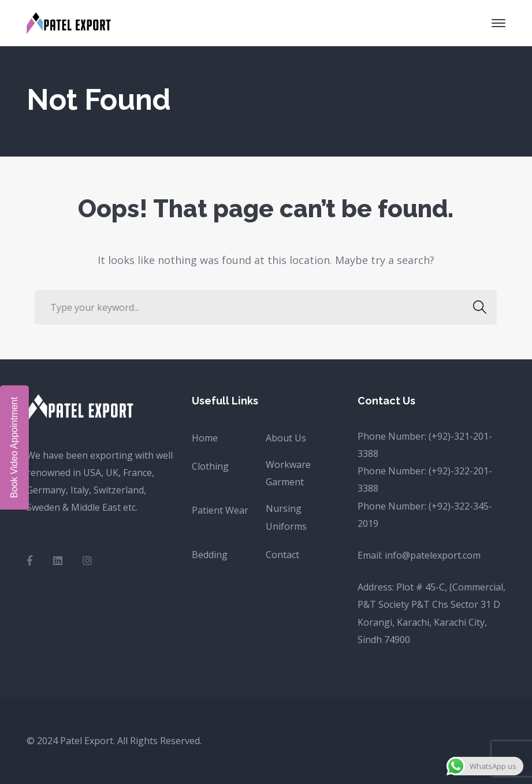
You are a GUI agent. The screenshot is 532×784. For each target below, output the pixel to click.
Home (205, 438)
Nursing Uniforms (286, 517)
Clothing (210, 466)
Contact (282, 555)
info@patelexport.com (433, 555)
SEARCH (476, 307)
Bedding (210, 555)
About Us (286, 438)
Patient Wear (220, 510)
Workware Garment (288, 473)
